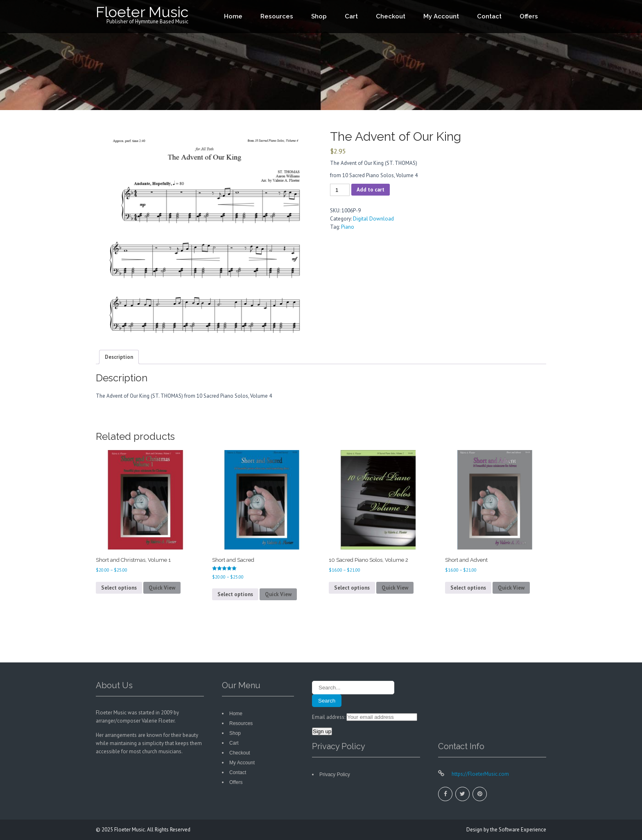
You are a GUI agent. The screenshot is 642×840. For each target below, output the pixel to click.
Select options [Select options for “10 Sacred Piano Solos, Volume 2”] (352, 588)
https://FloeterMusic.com (480, 774)
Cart (351, 16)
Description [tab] (119, 357)
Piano (348, 227)
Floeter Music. (131, 830)
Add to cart (371, 190)
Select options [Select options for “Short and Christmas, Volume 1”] (119, 588)
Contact (489, 16)
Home (233, 16)
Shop (319, 16)
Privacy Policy (335, 775)
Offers (529, 16)
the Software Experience (518, 830)
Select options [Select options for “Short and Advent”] (468, 588)
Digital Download (373, 219)
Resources (277, 16)
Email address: (329, 717)
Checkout (391, 16)
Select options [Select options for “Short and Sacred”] (235, 594)
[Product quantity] (340, 190)
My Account (441, 16)
